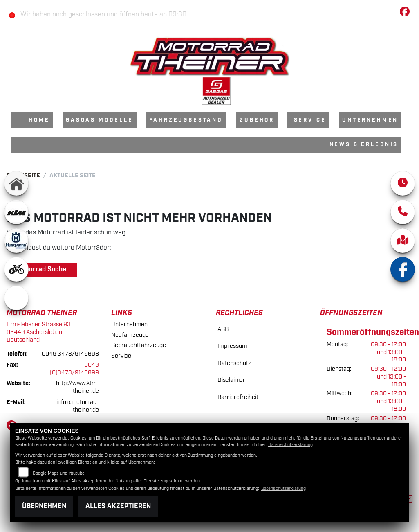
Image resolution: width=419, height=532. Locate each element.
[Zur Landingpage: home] (16, 183)
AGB (223, 329)
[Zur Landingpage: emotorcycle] (16, 298)
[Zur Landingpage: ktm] (16, 212)
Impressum (232, 346)
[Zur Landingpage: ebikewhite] (16, 269)
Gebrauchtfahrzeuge (139, 345)
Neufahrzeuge (130, 335)
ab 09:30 (172, 15)
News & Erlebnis (364, 145)
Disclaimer (231, 380)
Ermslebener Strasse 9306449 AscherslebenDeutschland (39, 332)
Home (39, 120)
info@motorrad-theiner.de (78, 406)
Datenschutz (234, 363)
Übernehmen (44, 506)
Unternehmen (370, 120)
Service (310, 120)
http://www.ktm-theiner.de (77, 387)
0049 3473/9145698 (70, 354)
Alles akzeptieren (118, 506)
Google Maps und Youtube (59, 473)
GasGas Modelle (100, 120)
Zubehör (257, 120)
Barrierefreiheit (238, 397)
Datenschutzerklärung (290, 445)
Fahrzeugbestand (186, 120)
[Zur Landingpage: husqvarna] (16, 241)
